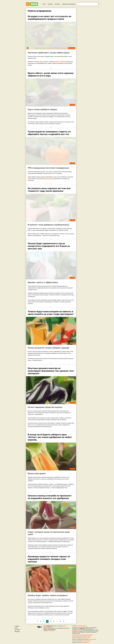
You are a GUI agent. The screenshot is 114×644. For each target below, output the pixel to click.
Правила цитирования (69, 4)
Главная (17, 626)
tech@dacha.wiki (87, 641)
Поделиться (72, 48)
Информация (74, 48)
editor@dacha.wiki (86, 638)
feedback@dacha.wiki (84, 642)
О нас (44, 4)
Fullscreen (71, 48)
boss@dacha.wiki (92, 639)
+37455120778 (51, 631)
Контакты (57, 4)
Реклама (50, 4)
